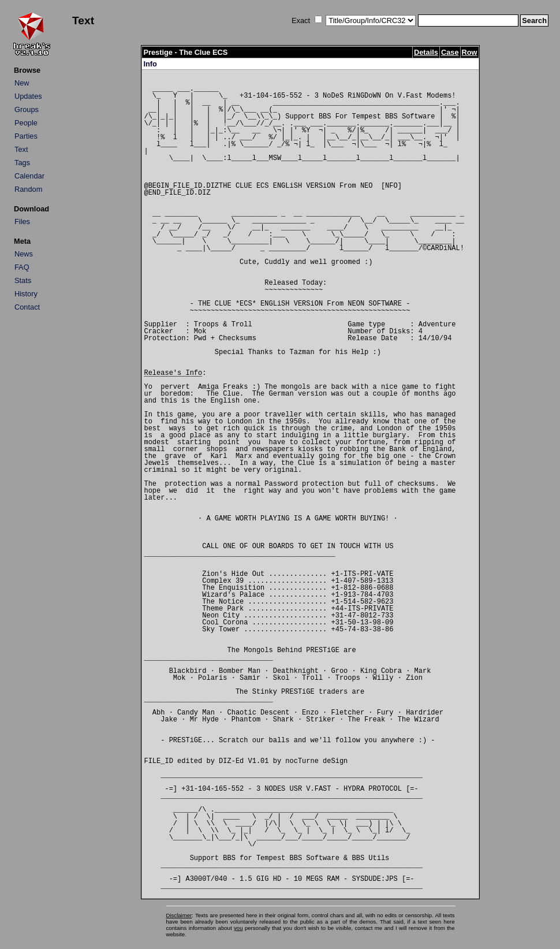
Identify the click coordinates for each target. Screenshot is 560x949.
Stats (23, 280)
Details (426, 52)
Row (470, 52)
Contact (27, 307)
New (22, 83)
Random (28, 189)
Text (21, 149)
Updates (28, 96)
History (26, 294)
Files (22, 222)
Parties (26, 136)
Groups (27, 109)
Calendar (29, 176)
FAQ (22, 267)
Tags (22, 163)
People (26, 123)
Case (450, 52)
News (24, 254)
